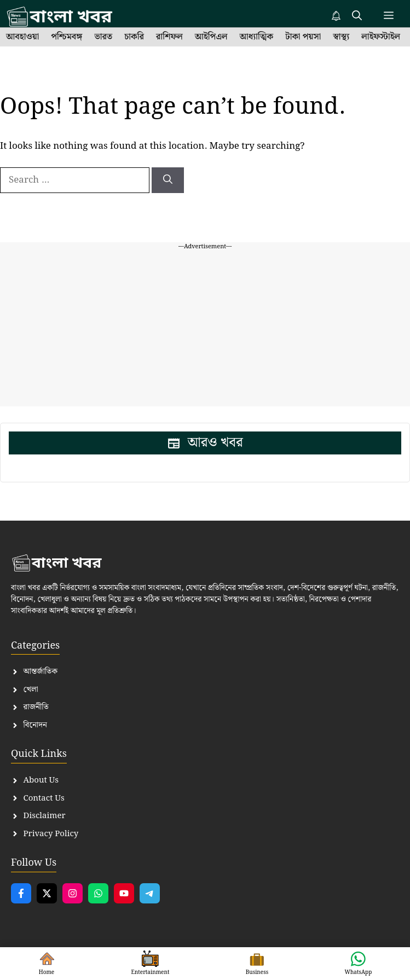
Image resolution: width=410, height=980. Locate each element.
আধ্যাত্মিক (257, 37)
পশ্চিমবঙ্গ (67, 37)
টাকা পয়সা (303, 37)
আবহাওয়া (22, 37)
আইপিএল (211, 37)
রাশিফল (169, 37)
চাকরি (134, 37)
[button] (357, 16)
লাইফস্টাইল (381, 37)
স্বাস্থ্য (341, 37)
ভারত (103, 37)
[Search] (168, 180)
